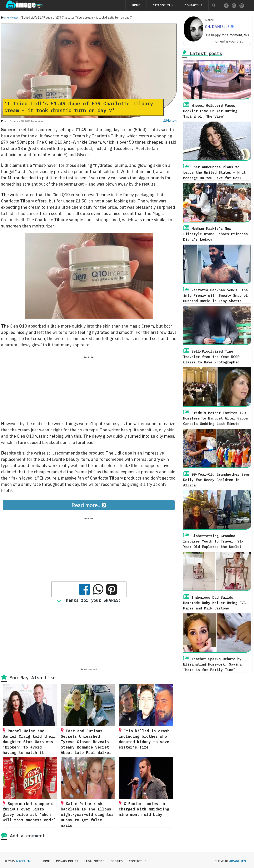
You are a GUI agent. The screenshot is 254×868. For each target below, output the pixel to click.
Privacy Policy (67, 861)
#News (170, 121)
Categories (161, 5)
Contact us (193, 5)
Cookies (116, 861)
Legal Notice (94, 861)
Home (136, 5)
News (15, 18)
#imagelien (238, 861)
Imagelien (23, 861)
